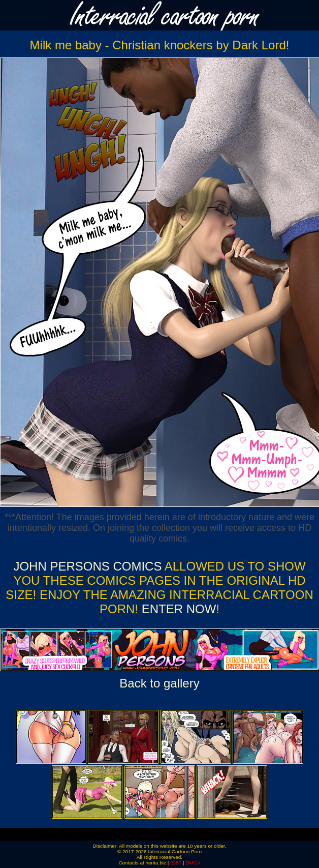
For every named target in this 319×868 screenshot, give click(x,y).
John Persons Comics (87, 566)
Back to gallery (159, 683)
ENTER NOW (177, 609)
